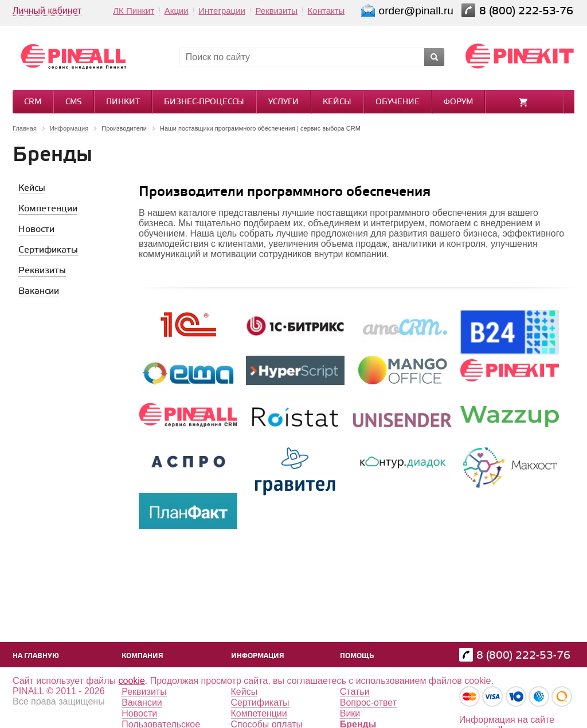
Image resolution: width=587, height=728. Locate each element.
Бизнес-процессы (204, 102)
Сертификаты (260, 703)
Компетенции (259, 713)
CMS (74, 102)
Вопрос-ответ (368, 703)
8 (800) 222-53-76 (528, 11)
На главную (36, 656)
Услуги (283, 102)
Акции (177, 11)
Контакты (326, 11)
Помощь (357, 656)
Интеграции (222, 11)
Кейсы (337, 102)
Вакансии (142, 703)
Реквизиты (276, 11)
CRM (33, 102)
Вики (350, 713)
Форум (458, 102)
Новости (139, 713)
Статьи (355, 692)
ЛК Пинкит (134, 11)
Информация (258, 656)
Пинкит (123, 102)
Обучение (398, 102)
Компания (142, 656)
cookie (132, 681)
